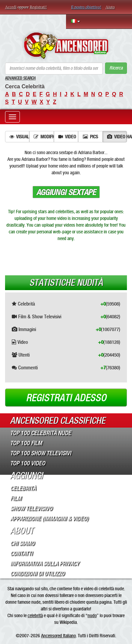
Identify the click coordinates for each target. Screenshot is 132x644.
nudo (92, 615)
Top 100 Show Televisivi (41, 453)
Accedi (11, 7)
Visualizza (19, 137)
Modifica (44, 137)
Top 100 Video (28, 463)
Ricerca (116, 68)
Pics (90, 137)
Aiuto (110, 7)
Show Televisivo (31, 508)
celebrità (35, 615)
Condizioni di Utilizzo (37, 573)
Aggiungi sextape (66, 192)
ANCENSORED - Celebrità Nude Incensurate (66, 46)
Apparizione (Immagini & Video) (49, 518)
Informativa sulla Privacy (45, 563)
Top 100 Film (26, 443)
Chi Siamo (22, 543)
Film (16, 498)
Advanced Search (20, 78)
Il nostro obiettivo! (86, 7)
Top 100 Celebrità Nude (41, 433)
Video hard (117, 137)
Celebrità (23, 488)
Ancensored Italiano (58, 636)
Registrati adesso (66, 398)
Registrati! (38, 7)
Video (67, 137)
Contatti (21, 553)
